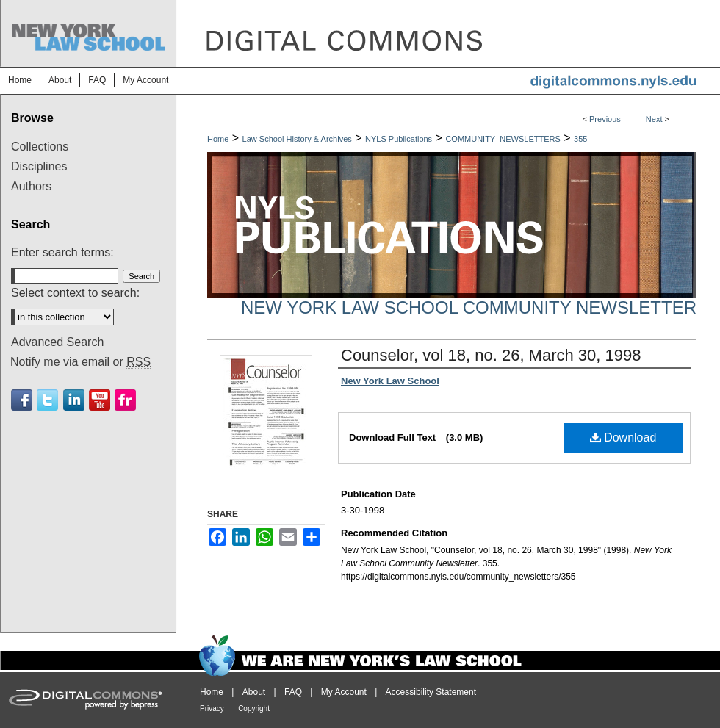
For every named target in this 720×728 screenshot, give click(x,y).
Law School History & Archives (297, 139)
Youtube (100, 400)
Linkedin (74, 400)
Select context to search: (75, 293)
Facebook (22, 400)
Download (623, 437)
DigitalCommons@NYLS (448, 33)
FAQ (293, 692)
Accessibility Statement (431, 692)
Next (654, 119)
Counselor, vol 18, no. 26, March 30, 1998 (491, 355)
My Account (344, 692)
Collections (40, 147)
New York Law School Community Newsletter (469, 307)
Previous (605, 119)
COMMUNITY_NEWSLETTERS (503, 139)
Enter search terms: (62, 252)
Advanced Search (57, 342)
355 (580, 139)
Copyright (254, 709)
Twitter (47, 400)
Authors (31, 186)
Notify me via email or (80, 362)
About (254, 692)
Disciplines (39, 166)
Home (218, 139)
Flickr (125, 400)
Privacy (212, 709)
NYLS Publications (399, 139)
